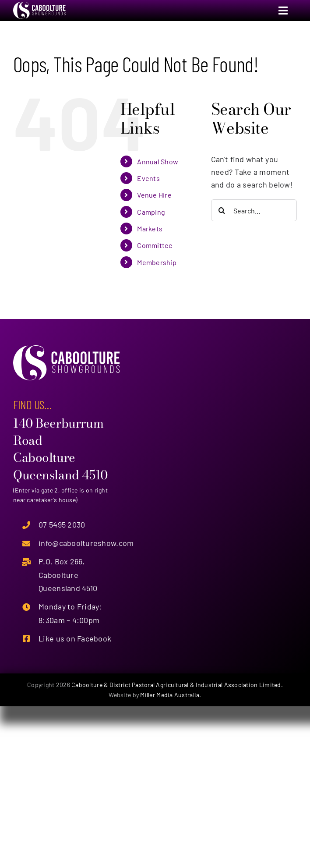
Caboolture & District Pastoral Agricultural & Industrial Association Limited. (177, 685)
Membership (157, 262)
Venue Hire (154, 195)
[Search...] (254, 210)
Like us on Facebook (75, 638)
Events (148, 178)
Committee (155, 245)
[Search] (222, 210)
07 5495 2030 (62, 524)
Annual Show (158, 161)
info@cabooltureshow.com (86, 543)
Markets (150, 229)
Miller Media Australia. (171, 695)
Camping (151, 212)
